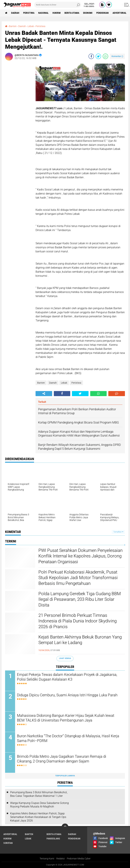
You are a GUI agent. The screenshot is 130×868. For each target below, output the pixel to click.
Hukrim (57, 13)
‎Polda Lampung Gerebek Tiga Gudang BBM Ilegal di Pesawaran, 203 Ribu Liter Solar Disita (80, 599)
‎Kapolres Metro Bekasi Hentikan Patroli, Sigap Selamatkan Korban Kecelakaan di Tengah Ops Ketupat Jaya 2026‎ (38, 817)
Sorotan (8, 843)
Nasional (43, 13)
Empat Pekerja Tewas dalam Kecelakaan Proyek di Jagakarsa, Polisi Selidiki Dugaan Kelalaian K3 (67, 677)
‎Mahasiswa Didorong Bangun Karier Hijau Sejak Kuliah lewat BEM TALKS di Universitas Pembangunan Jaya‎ (66, 718)
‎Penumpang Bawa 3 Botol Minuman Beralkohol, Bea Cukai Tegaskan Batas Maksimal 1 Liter (39, 794)
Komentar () (117, 56)
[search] (58, 5)
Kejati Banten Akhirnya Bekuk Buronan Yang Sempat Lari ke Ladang (80, 640)
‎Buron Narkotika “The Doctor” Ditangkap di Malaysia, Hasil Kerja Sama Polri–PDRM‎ (68, 738)
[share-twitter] (98, 56)
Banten (41, 383)
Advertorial (120, 13)
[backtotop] (65, 827)
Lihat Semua (65, 658)
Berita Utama (72, 13)
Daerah (15, 13)
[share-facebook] (91, 56)
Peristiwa (29, 13)
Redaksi (61, 859)
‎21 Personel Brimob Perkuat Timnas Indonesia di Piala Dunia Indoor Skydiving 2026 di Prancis (78, 621)
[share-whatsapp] (105, 56)
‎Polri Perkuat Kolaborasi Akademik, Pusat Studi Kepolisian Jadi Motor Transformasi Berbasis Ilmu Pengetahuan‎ (78, 578)
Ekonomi (88, 13)
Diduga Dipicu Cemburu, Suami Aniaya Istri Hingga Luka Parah (67, 695)
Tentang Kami (47, 859)
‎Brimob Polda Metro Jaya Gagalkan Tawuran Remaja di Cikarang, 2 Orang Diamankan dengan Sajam (62, 759)
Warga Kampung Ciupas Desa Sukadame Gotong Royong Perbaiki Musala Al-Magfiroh (39, 805)
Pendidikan (102, 13)
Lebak (64, 383)
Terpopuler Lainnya (65, 776)
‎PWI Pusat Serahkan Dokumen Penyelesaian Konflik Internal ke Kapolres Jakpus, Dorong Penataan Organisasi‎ (80, 556)
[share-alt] (44, 394)
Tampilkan (118, 532)
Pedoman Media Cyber (79, 859)
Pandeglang (53, 839)
